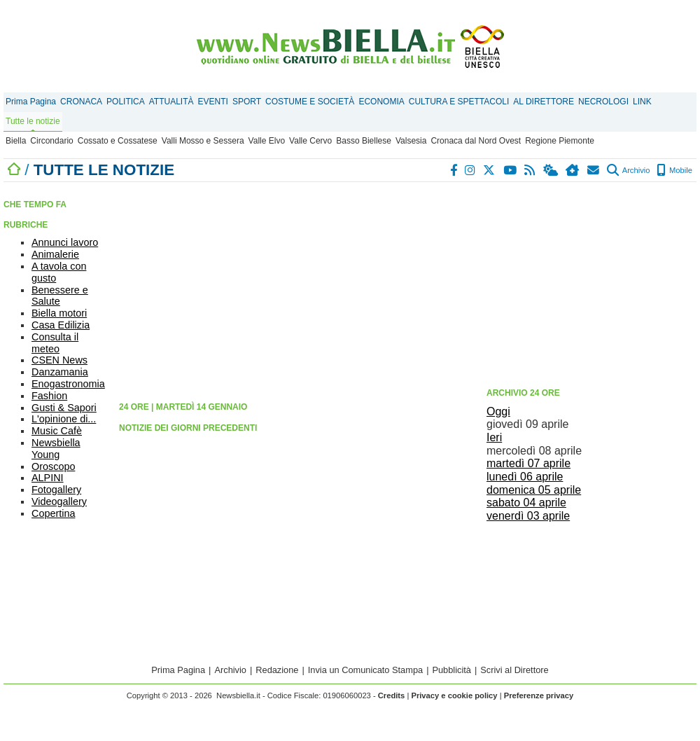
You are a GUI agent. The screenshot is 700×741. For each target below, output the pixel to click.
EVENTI (213, 102)
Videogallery (59, 501)
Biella (16, 141)
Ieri (494, 437)
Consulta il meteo (55, 343)
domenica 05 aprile (534, 490)
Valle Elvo (267, 141)
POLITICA (126, 102)
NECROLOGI (603, 102)
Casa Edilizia (61, 325)
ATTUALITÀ (171, 102)
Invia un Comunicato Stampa (365, 670)
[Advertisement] (591, 284)
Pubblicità (451, 670)
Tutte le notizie (33, 121)
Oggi (498, 411)
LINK (642, 102)
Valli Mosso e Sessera (203, 141)
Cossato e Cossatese (118, 141)
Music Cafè (57, 431)
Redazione (277, 670)
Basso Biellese (364, 141)
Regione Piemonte (560, 141)
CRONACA (81, 102)
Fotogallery (56, 490)
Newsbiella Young (56, 449)
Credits (392, 695)
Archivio (628, 170)
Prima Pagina (31, 102)
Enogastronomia (68, 384)
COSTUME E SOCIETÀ (310, 102)
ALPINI (48, 478)
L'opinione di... (64, 419)
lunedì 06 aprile (525, 477)
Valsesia (411, 141)
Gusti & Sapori (64, 408)
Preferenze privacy (539, 695)
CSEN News (59, 360)
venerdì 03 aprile (528, 516)
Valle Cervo (310, 141)
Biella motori (59, 313)
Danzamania (60, 372)
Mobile (674, 170)
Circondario (51, 141)
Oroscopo (53, 466)
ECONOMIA (381, 102)
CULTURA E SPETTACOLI (459, 102)
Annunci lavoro (65, 242)
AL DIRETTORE (544, 102)
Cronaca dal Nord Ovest (476, 141)
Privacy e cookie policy (454, 695)
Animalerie (55, 254)
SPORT (247, 102)
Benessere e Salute (60, 296)
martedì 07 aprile (528, 463)
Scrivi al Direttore (514, 670)
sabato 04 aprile (526, 503)
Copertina (53, 513)
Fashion (49, 396)
